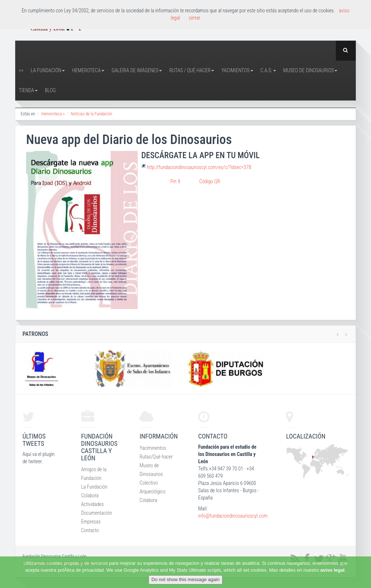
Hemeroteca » (53, 114)
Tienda (28, 90)
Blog (50, 90)
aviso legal (332, 570)
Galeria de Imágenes (137, 70)
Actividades (93, 504)
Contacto (90, 530)
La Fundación (48, 70)
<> (21, 70)
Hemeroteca (88, 70)
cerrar (195, 18)
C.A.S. (268, 70)
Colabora (90, 496)
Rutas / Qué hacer (192, 70)
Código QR (210, 181)
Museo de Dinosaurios (310, 70)
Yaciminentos (153, 448)
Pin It (175, 181)
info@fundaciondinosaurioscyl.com (233, 516)
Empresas (91, 522)
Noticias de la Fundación (91, 114)
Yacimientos (237, 70)
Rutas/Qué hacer (156, 457)
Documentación (97, 513)
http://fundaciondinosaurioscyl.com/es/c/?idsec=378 (199, 167)
